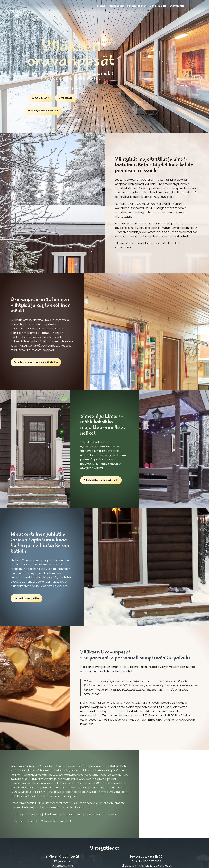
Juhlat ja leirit (158, 6)
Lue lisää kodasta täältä (26, 598)
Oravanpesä (116, 6)
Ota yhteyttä (177, 6)
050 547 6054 (42, 98)
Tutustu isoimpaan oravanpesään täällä (36, 362)
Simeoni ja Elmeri (137, 6)
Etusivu (101, 6)
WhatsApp (67, 98)
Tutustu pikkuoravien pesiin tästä (101, 480)
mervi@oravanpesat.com (45, 111)
